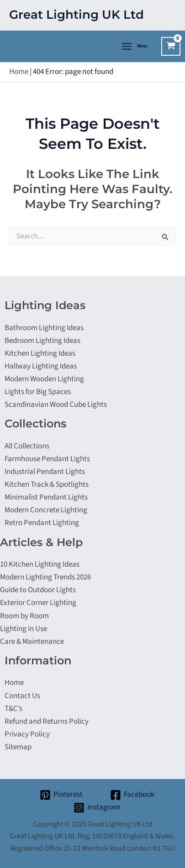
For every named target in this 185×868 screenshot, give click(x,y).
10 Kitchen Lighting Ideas (40, 564)
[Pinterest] (61, 795)
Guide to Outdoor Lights (38, 590)
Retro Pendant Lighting (42, 523)
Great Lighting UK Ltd (77, 15)
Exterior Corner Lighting (38, 603)
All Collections (27, 446)
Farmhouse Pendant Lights (47, 459)
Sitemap (18, 747)
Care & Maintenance (32, 642)
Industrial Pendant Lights (45, 472)
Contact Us (22, 696)
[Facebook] (133, 795)
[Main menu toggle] (134, 46)
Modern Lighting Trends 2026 (45, 577)
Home (19, 72)
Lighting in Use (24, 629)
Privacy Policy (27, 734)
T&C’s (13, 709)
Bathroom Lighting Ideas (44, 328)
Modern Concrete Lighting (46, 510)
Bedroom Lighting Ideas (42, 341)
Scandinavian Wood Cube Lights (56, 405)
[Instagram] (97, 808)
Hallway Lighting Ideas (41, 366)
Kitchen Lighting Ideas (40, 353)
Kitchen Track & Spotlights (47, 484)
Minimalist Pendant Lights (46, 497)
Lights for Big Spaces (38, 392)
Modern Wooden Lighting (44, 379)
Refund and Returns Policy (47, 721)
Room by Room (24, 616)
